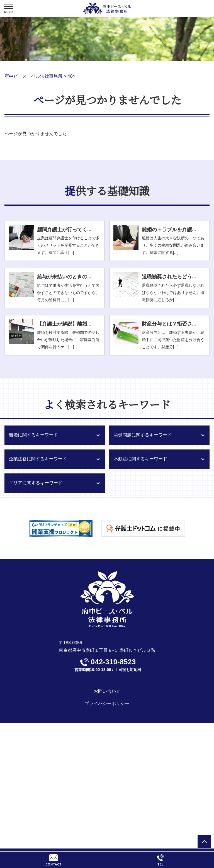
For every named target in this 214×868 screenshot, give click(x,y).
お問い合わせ (107, 691)
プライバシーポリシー (107, 703)
